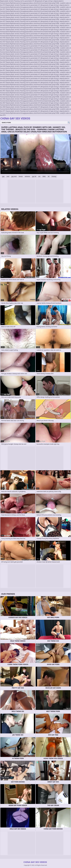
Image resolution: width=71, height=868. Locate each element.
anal (8, 176)
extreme (27, 176)
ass (39, 176)
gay (3, 176)
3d (49, 176)
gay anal (14, 176)
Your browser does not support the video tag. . (35, 154)
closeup (54, 176)
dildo (44, 176)
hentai (21, 176)
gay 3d (34, 176)
